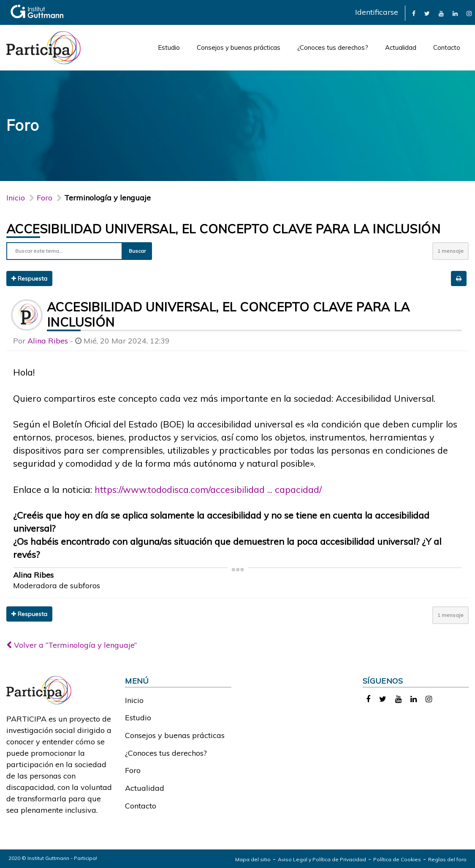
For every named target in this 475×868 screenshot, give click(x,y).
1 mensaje (451, 251)
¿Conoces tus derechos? (333, 47)
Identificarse (377, 12)
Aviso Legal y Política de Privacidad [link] (322, 859)
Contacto (447, 47)
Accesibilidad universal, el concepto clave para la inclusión (223, 229)
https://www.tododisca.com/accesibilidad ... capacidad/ (208, 489)
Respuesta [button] (29, 279)
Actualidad (401, 47)
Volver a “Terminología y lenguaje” (72, 645)
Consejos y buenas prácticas (239, 47)
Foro (133, 770)
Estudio (169, 47)
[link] (414, 13)
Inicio (16, 198)
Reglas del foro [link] (447, 859)
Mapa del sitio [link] (253, 859)
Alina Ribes (48, 341)
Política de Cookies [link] (397, 859)
